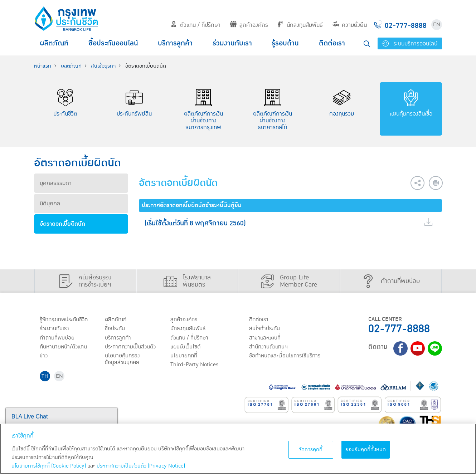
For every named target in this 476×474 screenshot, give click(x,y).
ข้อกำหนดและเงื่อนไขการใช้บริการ (285, 357)
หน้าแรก (43, 66)
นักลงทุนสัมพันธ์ (300, 25)
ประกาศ (131, 347)
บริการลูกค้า (175, 43)
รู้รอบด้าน (285, 43)
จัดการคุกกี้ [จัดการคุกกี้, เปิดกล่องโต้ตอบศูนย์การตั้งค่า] (311, 449)
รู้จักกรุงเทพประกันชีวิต (64, 320)
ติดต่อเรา (332, 43)
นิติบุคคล (50, 204)
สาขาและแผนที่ (265, 338)
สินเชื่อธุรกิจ (103, 66)
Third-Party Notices (195, 366)
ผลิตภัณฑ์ (54, 43)
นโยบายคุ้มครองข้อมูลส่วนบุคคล (123, 360)
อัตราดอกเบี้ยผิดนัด (62, 224)
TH (45, 377)
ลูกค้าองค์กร (249, 25)
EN (437, 25)
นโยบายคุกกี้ (184, 357)
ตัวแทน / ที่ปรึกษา (196, 25)
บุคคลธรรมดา (56, 183)
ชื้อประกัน (115, 329)
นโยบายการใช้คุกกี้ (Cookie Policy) (49, 466)
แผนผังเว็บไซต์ (186, 347)
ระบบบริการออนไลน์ (410, 44)
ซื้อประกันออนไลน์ (113, 43)
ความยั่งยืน (350, 25)
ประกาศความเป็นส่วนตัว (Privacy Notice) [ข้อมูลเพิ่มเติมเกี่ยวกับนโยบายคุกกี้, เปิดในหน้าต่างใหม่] (141, 466)
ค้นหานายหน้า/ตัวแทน (63, 347)
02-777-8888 (399, 329)
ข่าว (44, 357)
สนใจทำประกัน (264, 329)
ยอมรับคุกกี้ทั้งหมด (366, 449)
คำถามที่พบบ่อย (57, 338)
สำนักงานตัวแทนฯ (268, 347)
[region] (238, 449)
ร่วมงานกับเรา (232, 43)
